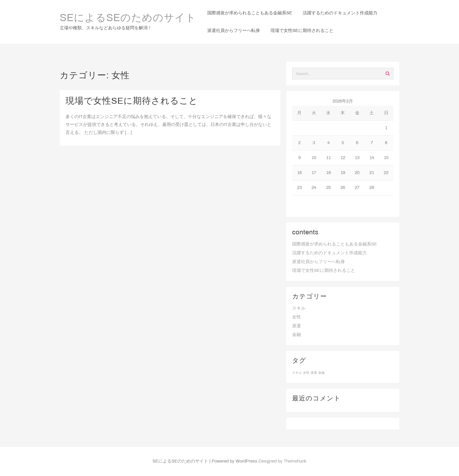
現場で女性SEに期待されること (132, 101)
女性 (297, 317)
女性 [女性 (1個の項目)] (306, 373)
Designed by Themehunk (282, 461)
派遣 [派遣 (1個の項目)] (314, 373)
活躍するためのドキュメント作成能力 (329, 253)
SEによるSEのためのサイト (128, 18)
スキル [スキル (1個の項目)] (297, 373)
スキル (299, 308)
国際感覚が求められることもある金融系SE (335, 244)
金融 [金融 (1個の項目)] (321, 373)
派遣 (297, 326)
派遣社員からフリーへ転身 (318, 262)
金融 (297, 335)
